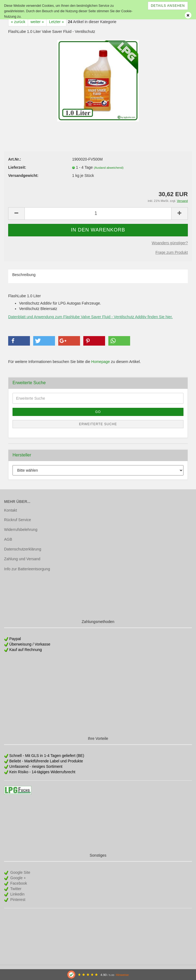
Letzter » (56, 22)
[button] (19, 341)
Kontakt (10, 510)
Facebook (18, 883)
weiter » (37, 22)
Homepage (101, 362)
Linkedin (17, 894)
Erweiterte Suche (98, 424)
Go (98, 412)
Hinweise (122, 975)
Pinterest (17, 900)
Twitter (15, 889)
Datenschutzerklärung (23, 549)
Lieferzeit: (17, 167)
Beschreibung (24, 275)
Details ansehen (168, 6)
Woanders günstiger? (170, 243)
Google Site (20, 872)
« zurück (18, 22)
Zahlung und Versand (22, 559)
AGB (8, 539)
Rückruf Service (18, 520)
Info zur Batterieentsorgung (27, 569)
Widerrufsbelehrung (21, 530)
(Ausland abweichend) (109, 168)
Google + (18, 878)
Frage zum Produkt (172, 252)
